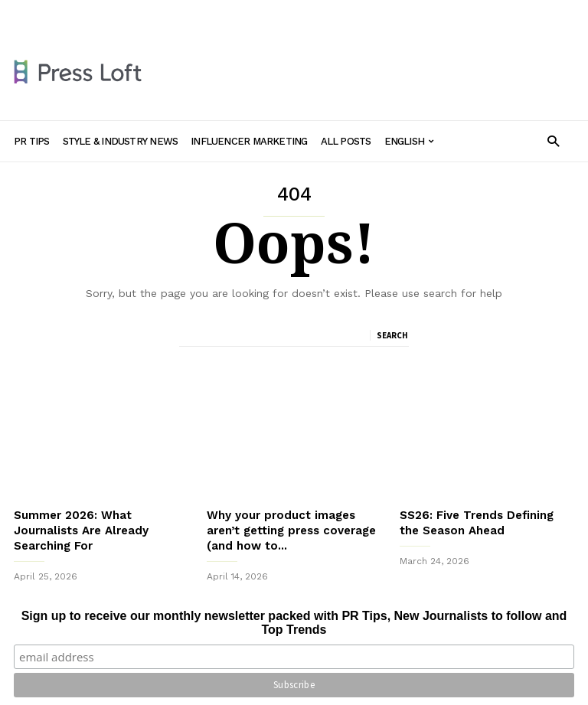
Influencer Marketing (300, 13)
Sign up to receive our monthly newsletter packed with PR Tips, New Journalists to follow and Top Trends (294, 623)
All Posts (383, 13)
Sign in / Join (43, 13)
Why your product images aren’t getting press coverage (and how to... (291, 530)
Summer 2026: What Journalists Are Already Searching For (81, 530)
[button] (553, 140)
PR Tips (104, 13)
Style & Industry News (187, 13)
